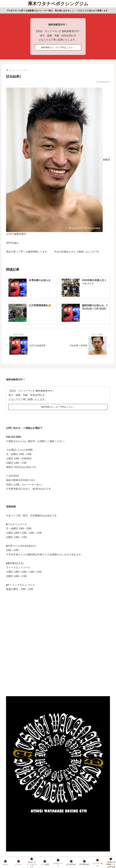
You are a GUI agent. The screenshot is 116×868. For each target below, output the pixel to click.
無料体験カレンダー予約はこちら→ (58, 47)
